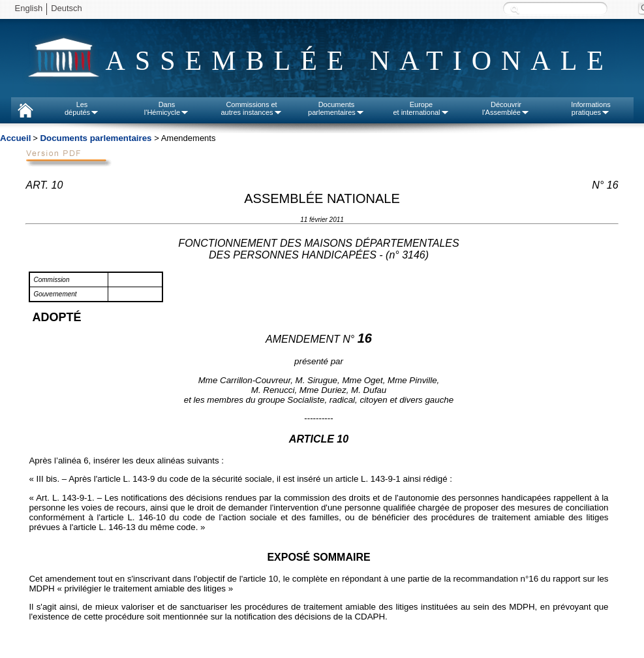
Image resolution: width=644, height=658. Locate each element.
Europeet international (421, 108)
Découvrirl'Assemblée (506, 108)
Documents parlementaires (96, 138)
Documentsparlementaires (336, 108)
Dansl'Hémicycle (167, 108)
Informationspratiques (591, 108)
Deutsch (67, 8)
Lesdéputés (82, 108)
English (29, 8)
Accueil (15, 138)
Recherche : (515, 9)
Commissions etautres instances (251, 108)
